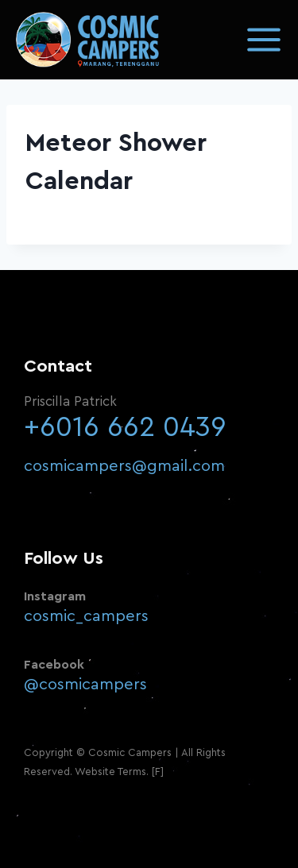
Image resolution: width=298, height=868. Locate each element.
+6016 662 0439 (125, 428)
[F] (158, 772)
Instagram (55, 596)
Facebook (54, 665)
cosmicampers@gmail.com (124, 466)
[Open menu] (263, 39)
